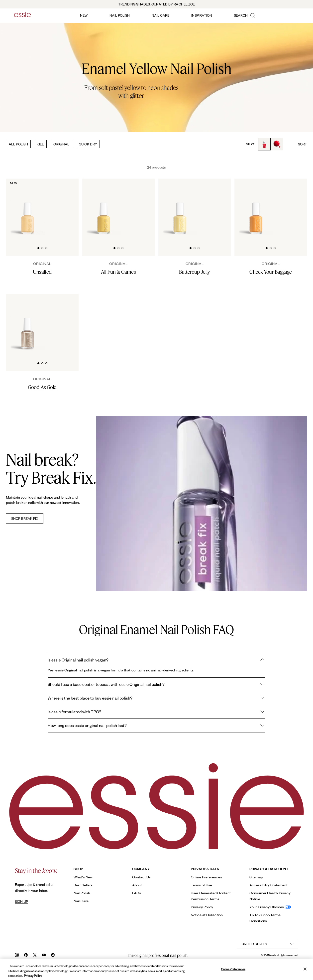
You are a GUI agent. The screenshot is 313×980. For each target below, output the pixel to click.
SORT (303, 144)
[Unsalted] (42, 268)
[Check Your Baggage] (271, 268)
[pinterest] (53, 955)
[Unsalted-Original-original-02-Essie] (70, 207)
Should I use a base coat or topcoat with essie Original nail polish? (156, 684)
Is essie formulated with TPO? (156, 712)
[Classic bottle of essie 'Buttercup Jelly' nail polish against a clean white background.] (180, 207)
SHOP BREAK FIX (25, 518)
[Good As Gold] (42, 384)
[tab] (38, 247)
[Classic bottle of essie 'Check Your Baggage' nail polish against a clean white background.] (256, 207)
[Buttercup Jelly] (195, 268)
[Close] (305, 973)
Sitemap (256, 877)
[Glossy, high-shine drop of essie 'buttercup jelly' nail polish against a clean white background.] (223, 207)
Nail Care (81, 901)
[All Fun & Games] (118, 268)
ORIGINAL (61, 144)
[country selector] (267, 944)
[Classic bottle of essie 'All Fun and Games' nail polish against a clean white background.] (104, 207)
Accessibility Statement (268, 885)
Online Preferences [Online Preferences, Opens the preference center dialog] (233, 973)
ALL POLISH (18, 144)
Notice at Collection (207, 915)
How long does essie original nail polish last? (156, 725)
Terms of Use (201, 885)
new (84, 15)
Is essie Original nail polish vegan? (156, 660)
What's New (83, 877)
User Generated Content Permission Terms (211, 896)
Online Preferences (206, 877)
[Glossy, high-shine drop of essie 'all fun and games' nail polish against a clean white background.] (146, 207)
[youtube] (44, 955)
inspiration (202, 15)
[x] (35, 955)
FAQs (137, 893)
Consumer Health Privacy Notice (270, 896)
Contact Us (141, 877)
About (137, 885)
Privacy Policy (202, 907)
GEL (41, 144)
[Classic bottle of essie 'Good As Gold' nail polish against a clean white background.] (27, 323)
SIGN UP (21, 902)
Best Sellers (83, 885)
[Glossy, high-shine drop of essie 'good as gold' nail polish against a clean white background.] (70, 322)
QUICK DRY (88, 144)
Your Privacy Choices (267, 907)
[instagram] (17, 955)
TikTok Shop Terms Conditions (265, 918)
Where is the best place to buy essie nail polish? (156, 698)
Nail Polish (82, 893)
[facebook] (26, 955)
